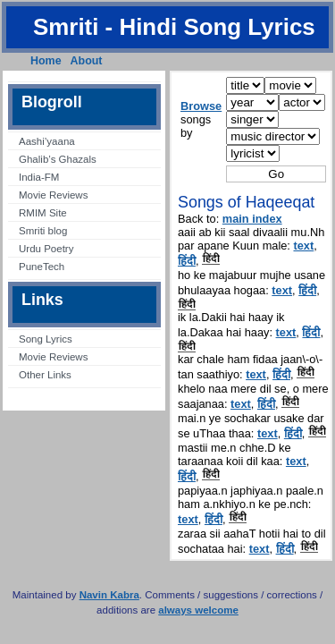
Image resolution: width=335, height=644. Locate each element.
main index (252, 219)
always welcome (198, 610)
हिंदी (187, 261)
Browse (201, 106)
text (303, 246)
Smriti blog (43, 231)
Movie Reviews (53, 195)
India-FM (39, 177)
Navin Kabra (109, 595)
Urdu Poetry (46, 249)
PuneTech (42, 267)
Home (46, 61)
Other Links (45, 375)
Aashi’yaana (47, 141)
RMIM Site (43, 213)
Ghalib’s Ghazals (58, 159)
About (87, 61)
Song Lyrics (46, 339)
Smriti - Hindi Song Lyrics (174, 27)
